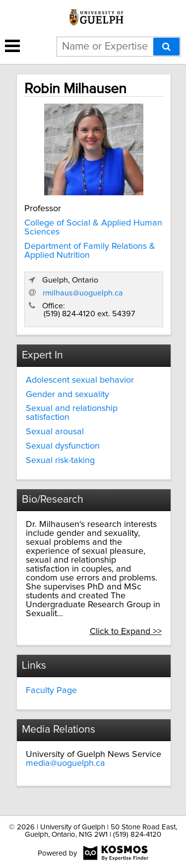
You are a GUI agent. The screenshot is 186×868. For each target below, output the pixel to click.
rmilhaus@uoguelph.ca (83, 293)
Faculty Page (51, 691)
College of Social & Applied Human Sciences (93, 228)
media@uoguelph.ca (65, 763)
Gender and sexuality (67, 395)
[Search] (166, 47)
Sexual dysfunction (63, 446)
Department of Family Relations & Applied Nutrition (90, 251)
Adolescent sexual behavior (80, 380)
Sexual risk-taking (60, 461)
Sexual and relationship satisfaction (72, 413)
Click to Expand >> (126, 632)
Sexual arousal (55, 432)
